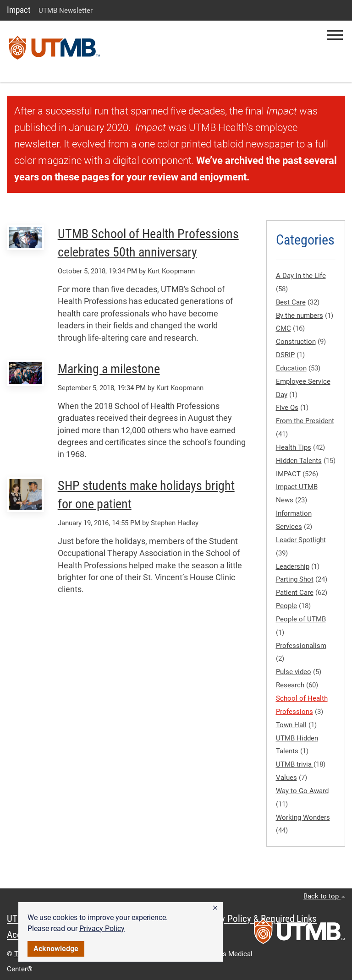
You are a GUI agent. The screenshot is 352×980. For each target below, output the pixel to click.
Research (290, 685)
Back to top (324, 896)
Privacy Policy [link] (102, 928)
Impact (19, 10)
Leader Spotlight (301, 540)
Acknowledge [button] (56, 949)
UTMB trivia (295, 764)
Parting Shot (295, 579)
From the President (305, 421)
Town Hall (291, 725)
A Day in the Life (301, 276)
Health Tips (294, 447)
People (286, 606)
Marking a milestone (109, 369)
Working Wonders (303, 817)
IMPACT (288, 474)
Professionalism (301, 646)
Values (286, 778)
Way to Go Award (302, 791)
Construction (296, 342)
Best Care (291, 302)
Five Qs (287, 408)
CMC (283, 328)
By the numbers (300, 316)
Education (291, 368)
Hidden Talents (299, 461)
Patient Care (295, 593)
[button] (215, 908)
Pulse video (294, 672)
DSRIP (285, 355)
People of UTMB (301, 619)
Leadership (293, 566)
